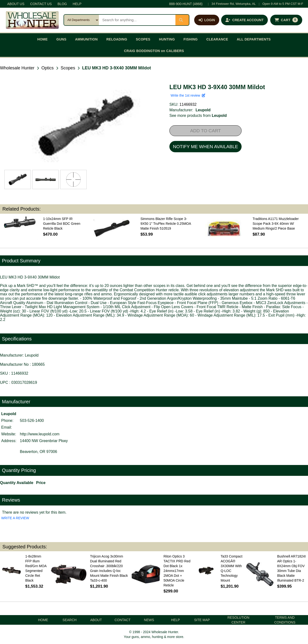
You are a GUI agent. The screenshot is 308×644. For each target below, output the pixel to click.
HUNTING (167, 39)
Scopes (68, 68)
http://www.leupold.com (40, 434)
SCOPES (143, 39)
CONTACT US (41, 4)
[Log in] (207, 20)
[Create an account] (244, 20)
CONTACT (123, 620)
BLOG (62, 4)
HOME (42, 39)
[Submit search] (182, 20)
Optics (48, 68)
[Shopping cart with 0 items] (286, 20)
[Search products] (137, 20)
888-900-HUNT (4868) (186, 4)
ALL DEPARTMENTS (254, 39)
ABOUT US (16, 4)
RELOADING (117, 39)
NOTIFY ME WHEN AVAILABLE (205, 147)
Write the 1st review (188, 95)
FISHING (191, 39)
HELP (77, 4)
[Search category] (81, 20)
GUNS (61, 39)
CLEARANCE (217, 39)
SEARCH (70, 620)
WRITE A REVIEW (15, 518)
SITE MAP (202, 620)
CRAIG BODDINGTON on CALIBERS (154, 51)
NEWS (149, 620)
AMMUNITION (86, 39)
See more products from (198, 116)
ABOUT (96, 620)
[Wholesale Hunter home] (32, 20)
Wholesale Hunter (17, 68)
